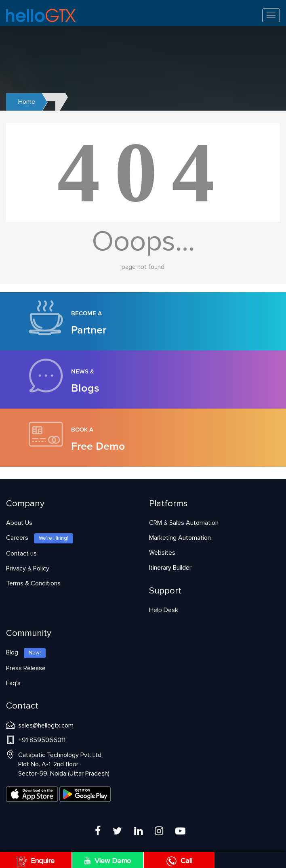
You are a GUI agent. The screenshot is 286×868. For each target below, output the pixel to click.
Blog (26, 652)
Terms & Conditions (33, 583)
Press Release (26, 668)
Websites (162, 553)
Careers (40, 538)
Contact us (21, 554)
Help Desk (164, 610)
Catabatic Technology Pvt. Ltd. (64, 764)
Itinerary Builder (170, 568)
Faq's (13, 683)
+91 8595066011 (42, 740)
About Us (19, 523)
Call (179, 861)
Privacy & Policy (28, 568)
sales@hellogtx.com (46, 725)
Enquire (36, 861)
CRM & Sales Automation (184, 523)
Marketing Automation (180, 538)
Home (27, 102)
